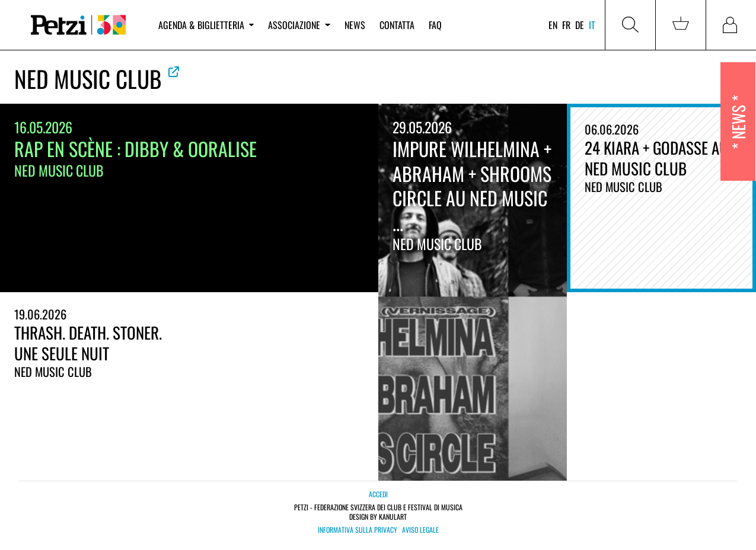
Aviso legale (420, 530)
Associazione (299, 25)
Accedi (378, 494)
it (592, 25)
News (355, 25)
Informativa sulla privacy (358, 530)
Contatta (397, 25)
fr (566, 25)
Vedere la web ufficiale (174, 72)
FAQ (435, 25)
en (553, 25)
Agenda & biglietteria (206, 25)
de (580, 25)
